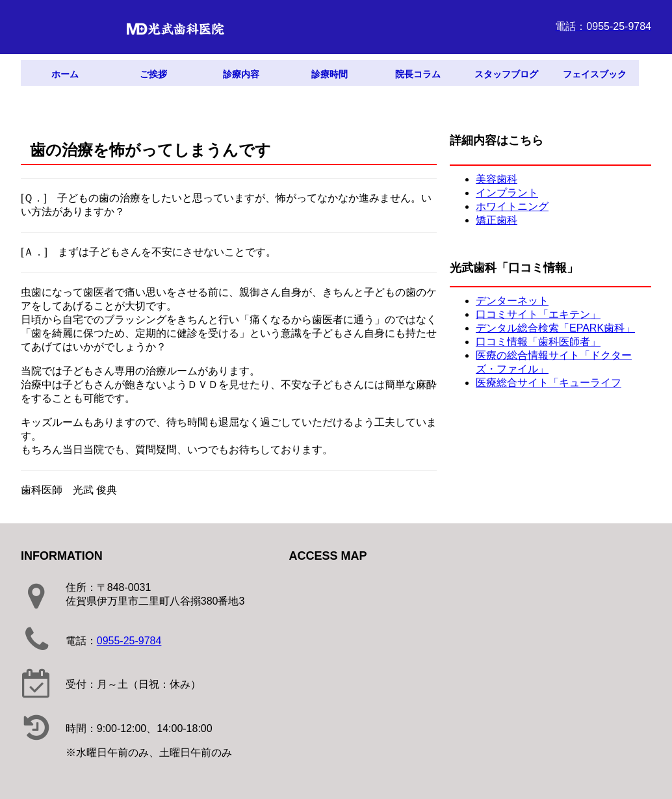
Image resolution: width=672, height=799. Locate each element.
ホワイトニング (512, 206)
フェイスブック (595, 74)
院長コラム (418, 74)
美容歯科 (497, 179)
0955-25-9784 (129, 641)
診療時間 (330, 74)
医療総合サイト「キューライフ (549, 383)
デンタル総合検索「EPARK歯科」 (555, 328)
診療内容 (241, 74)
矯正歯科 (497, 220)
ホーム (65, 74)
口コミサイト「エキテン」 (538, 314)
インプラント (507, 193)
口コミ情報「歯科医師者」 (538, 342)
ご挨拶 (153, 74)
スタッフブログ (506, 74)
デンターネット (512, 301)
